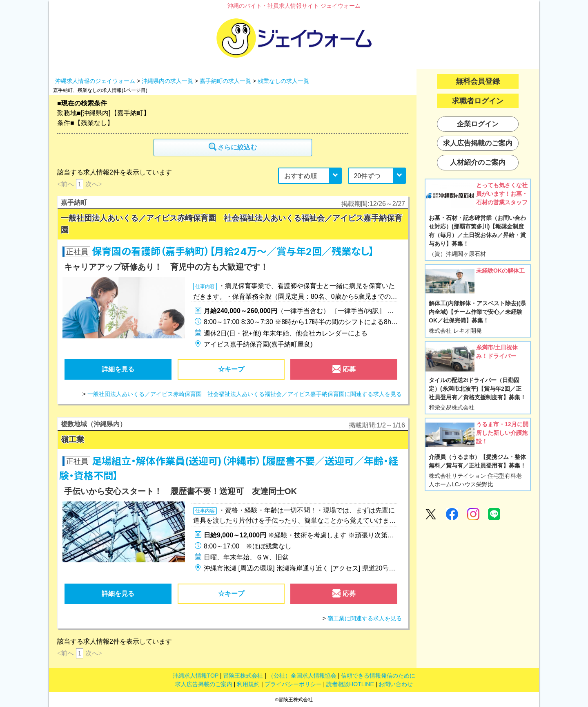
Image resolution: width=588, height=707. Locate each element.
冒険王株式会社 (243, 676)
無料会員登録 (478, 81)
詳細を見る (118, 369)
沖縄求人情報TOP (196, 676)
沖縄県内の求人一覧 (167, 81)
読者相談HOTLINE (350, 684)
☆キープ (231, 369)
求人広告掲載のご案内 (204, 684)
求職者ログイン (478, 101)
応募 (344, 371)
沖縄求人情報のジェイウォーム (95, 81)
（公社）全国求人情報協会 (302, 676)
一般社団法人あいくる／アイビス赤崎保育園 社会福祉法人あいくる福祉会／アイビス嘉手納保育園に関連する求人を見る (245, 394)
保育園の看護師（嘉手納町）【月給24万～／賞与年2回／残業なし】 (233, 252)
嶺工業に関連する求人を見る (365, 618)
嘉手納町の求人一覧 (225, 81)
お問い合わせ (396, 684)
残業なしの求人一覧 (283, 81)
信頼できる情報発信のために (378, 676)
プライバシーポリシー (293, 684)
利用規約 (248, 684)
